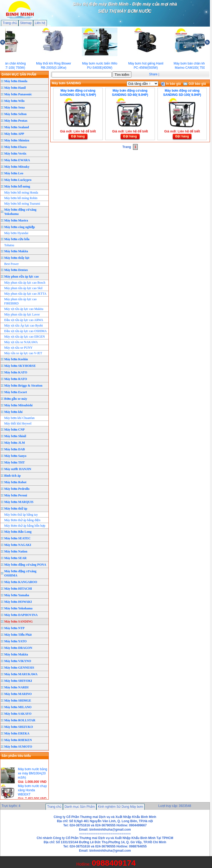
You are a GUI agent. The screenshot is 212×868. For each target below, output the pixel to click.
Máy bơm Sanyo (15, 456)
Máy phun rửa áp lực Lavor (22, 314)
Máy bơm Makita (16, 251)
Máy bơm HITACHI (18, 589)
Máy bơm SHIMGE (18, 701)
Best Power (11, 264)
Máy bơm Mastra (16, 220)
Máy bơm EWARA (17, 160)
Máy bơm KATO (16, 372)
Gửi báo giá (194, 84)
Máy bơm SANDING (18, 622)
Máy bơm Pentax (16, 121)
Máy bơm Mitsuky (17, 167)
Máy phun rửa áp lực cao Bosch (25, 283)
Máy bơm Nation (16, 551)
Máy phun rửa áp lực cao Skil (23, 288)
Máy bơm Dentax (16, 270)
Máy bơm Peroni (16, 495)
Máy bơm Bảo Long (18, 532)
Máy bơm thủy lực (17, 258)
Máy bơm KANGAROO (21, 582)
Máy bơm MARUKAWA (21, 674)
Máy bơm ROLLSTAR (20, 720)
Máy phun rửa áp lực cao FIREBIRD (20, 301)
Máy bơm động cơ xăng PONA (25, 565)
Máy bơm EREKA (17, 733)
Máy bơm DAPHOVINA (21, 615)
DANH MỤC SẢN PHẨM (19, 75)
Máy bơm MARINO (18, 694)
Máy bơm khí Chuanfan (19, 418)
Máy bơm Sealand (17, 127)
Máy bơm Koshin (16, 359)
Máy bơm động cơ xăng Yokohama (20, 212)
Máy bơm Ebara (15, 147)
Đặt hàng (78, 136)
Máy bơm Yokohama (18, 608)
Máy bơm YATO (15, 641)
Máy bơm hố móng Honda (21, 193)
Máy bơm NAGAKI (18, 545)
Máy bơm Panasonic (18, 94)
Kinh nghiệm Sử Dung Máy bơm (120, 807)
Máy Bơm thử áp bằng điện (22, 520)
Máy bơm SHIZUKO (19, 727)
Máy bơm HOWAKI (18, 602)
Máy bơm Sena (14, 107)
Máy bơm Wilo (14, 101)
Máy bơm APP (14, 134)
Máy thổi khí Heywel (18, 423)
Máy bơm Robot (15, 482)
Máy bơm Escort (16, 392)
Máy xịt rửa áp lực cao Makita (24, 309)
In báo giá (171, 84)
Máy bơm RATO (16, 379)
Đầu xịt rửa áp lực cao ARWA (24, 320)
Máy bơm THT (14, 462)
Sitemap (26, 23)
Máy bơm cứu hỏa (17, 239)
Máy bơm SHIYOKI (18, 681)
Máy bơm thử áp (16, 509)
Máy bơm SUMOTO (18, 747)
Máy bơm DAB (14, 449)
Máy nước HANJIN (18, 469)
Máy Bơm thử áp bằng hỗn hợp (25, 526)
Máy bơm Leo (14, 173)
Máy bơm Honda (16, 81)
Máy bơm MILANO (18, 707)
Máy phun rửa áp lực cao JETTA (25, 294)
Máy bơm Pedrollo (17, 489)
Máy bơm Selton (15, 114)
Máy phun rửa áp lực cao (21, 277)
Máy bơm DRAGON (18, 648)
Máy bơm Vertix (15, 154)
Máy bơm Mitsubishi (18, 405)
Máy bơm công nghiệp (19, 227)
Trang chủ (10, 23)
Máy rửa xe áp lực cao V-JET (23, 353)
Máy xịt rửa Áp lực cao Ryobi (24, 325)
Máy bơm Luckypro (18, 180)
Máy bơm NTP (14, 628)
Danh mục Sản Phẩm (80, 807)
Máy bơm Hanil (15, 88)
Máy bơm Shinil (15, 436)
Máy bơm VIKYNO (18, 661)
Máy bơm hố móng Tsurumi (22, 204)
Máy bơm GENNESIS (19, 668)
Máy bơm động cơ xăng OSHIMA (20, 573)
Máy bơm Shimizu (17, 140)
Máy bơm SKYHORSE (20, 366)
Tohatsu (9, 245)
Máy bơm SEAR (15, 558)
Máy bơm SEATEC (17, 538)
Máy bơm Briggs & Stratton (23, 386)
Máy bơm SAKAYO (18, 714)
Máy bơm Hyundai (16, 233)
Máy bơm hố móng (17, 186)
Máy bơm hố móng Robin (21, 198)
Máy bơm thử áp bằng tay (21, 515)
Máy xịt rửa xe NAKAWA (21, 342)
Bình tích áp (13, 476)
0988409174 (114, 863)
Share (153, 74)
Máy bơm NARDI (16, 687)
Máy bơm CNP (14, 430)
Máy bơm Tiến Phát (18, 635)
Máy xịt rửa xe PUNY (18, 348)
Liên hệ (40, 23)
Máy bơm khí (13, 412)
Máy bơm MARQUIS (19, 502)
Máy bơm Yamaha (17, 595)
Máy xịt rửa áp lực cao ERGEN (24, 337)
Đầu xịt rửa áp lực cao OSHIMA (25, 331)
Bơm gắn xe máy (16, 399)
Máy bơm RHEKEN (18, 740)
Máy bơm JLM (14, 443)
